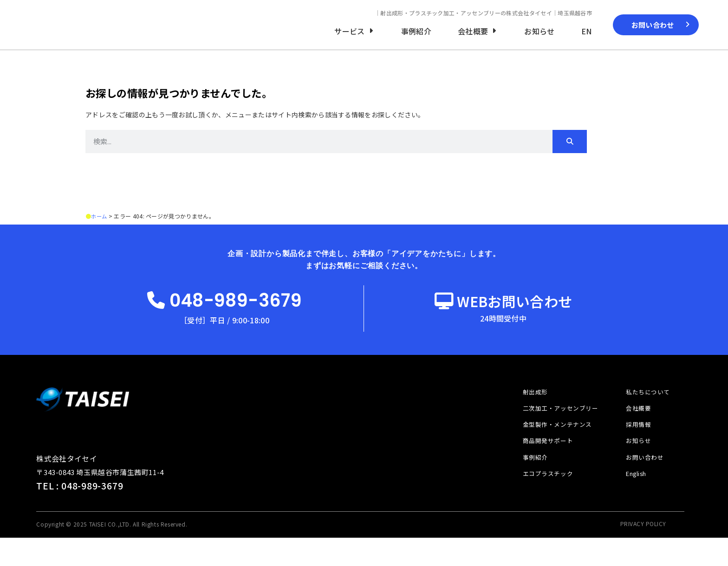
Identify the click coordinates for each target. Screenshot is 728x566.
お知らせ (636, 467)
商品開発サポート (540, 467)
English (635, 501)
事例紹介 (527, 484)
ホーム (100, 226)
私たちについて (646, 414)
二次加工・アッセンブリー (554, 432)
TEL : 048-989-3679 (80, 514)
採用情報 (636, 449)
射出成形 (527, 414)
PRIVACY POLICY (643, 552)
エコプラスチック (540, 501)
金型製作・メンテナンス (551, 449)
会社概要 (636, 432)
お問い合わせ (643, 484)
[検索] (570, 151)
